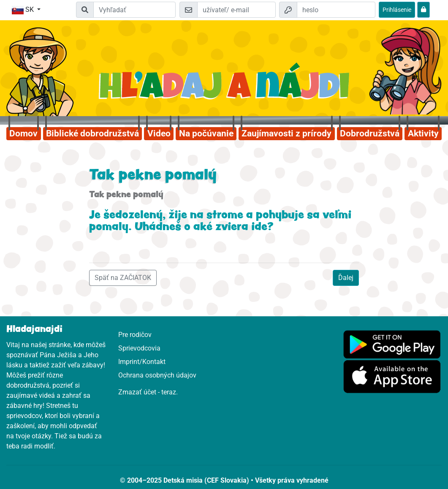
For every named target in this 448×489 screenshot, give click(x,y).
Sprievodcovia (139, 348)
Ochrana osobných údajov (157, 375)
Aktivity (423, 133)
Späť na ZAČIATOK (123, 278)
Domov (23, 133)
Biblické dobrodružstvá (92, 133)
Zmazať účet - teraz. (148, 392)
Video (159, 133)
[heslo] (336, 10)
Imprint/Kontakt (142, 362)
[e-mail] (236, 10)
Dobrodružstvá (370, 133)
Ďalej (346, 278)
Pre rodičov (135, 335)
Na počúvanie (206, 133)
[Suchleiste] (134, 10)
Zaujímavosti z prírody (286, 133)
